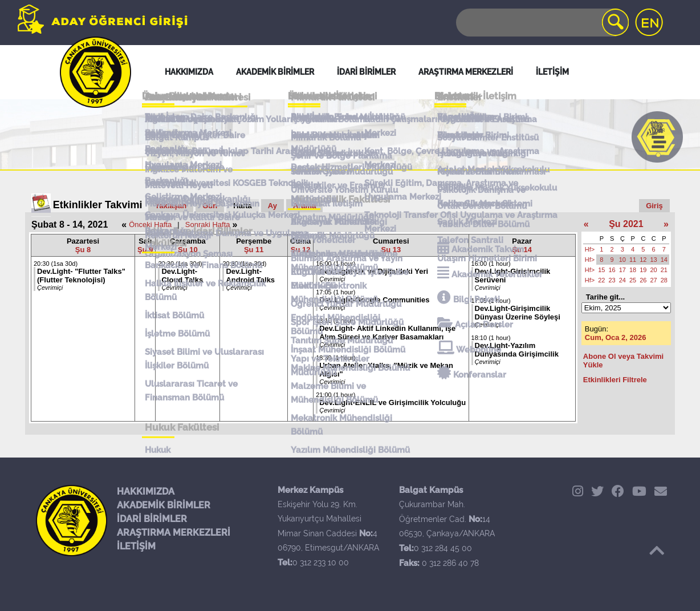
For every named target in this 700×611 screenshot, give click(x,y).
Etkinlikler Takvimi (98, 205)
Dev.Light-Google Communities (374, 300)
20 (654, 270)
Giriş (654, 206)
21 (664, 270)
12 (643, 260)
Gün (210, 206)
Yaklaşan (171, 206)
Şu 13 (391, 250)
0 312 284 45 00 (443, 548)
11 (633, 260)
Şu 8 (83, 250)
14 (664, 260)
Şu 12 (301, 250)
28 (664, 280)
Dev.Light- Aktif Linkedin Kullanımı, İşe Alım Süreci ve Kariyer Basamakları (387, 333)
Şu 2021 (626, 224)
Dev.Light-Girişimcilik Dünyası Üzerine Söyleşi (518, 313)
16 (612, 270)
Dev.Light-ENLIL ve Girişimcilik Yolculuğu (392, 402)
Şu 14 (522, 250)
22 (601, 280)
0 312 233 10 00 (321, 563)
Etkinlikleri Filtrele (615, 380)
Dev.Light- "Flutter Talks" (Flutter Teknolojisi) (81, 276)
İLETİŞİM (136, 546)
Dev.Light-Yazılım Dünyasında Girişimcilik (517, 350)
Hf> (590, 249)
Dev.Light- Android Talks (250, 276)
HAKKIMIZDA (146, 491)
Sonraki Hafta (208, 224)
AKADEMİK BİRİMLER (164, 505)
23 (612, 280)
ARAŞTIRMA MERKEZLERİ (174, 533)
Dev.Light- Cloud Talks (182, 276)
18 (633, 270)
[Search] (542, 23)
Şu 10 (188, 250)
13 (654, 260)
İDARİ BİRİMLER (152, 519)
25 (633, 280)
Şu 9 (145, 250)
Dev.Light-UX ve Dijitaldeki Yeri (374, 271)
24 (622, 280)
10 (622, 260)
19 (643, 270)
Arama (304, 206)
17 (622, 270)
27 (654, 280)
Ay (272, 206)
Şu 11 (254, 250)
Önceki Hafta (150, 224)
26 (643, 280)
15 (601, 270)
